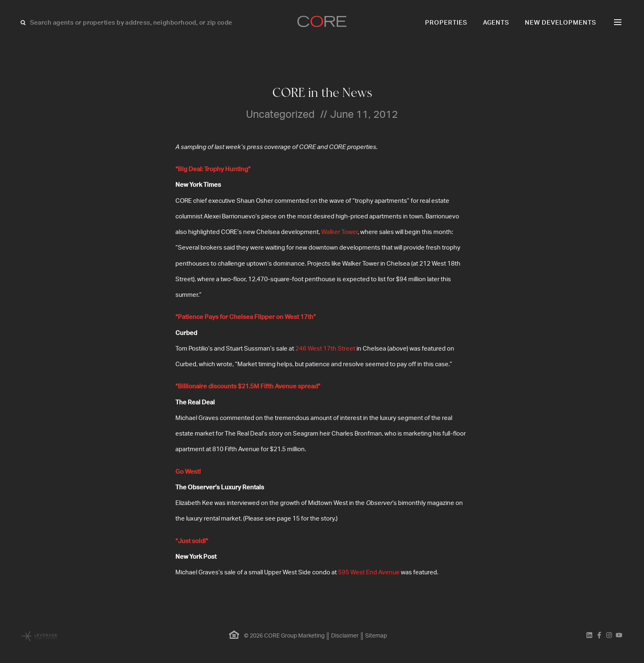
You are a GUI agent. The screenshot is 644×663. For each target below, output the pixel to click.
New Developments (561, 23)
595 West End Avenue (369, 572)
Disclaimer (345, 636)
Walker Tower (339, 232)
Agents (496, 23)
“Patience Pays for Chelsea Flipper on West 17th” (246, 317)
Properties (446, 23)
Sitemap (376, 636)
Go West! (188, 472)
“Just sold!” (192, 541)
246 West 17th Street (325, 349)
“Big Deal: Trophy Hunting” (213, 169)
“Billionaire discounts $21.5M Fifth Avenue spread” (248, 387)
